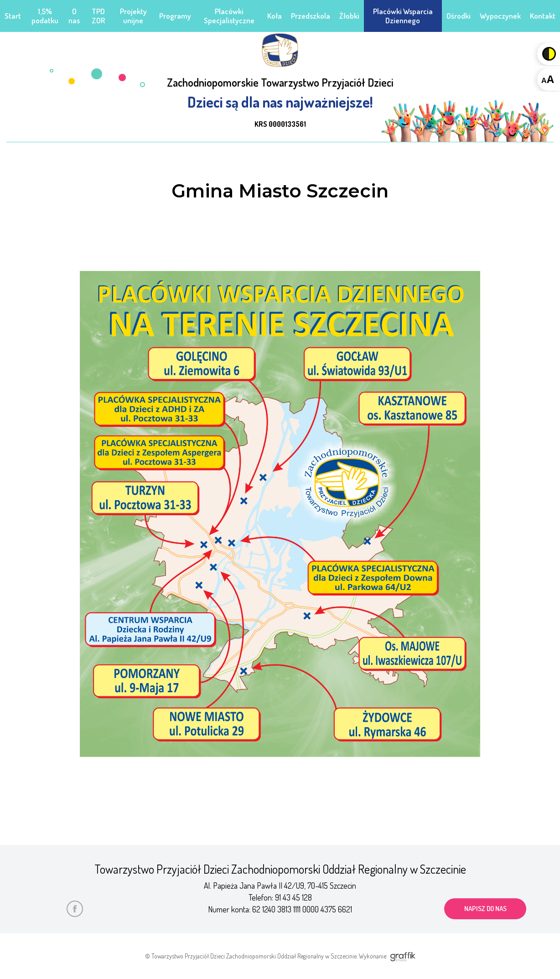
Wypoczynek (500, 16)
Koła (275, 16)
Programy (175, 16)
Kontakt (543, 16)
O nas (74, 16)
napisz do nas (485, 909)
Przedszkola (311, 16)
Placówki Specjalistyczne (229, 16)
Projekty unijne (133, 16)
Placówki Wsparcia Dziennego (403, 16)
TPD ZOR (98, 16)
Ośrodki (459, 16)
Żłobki (349, 16)
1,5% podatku (45, 16)
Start (13, 16)
